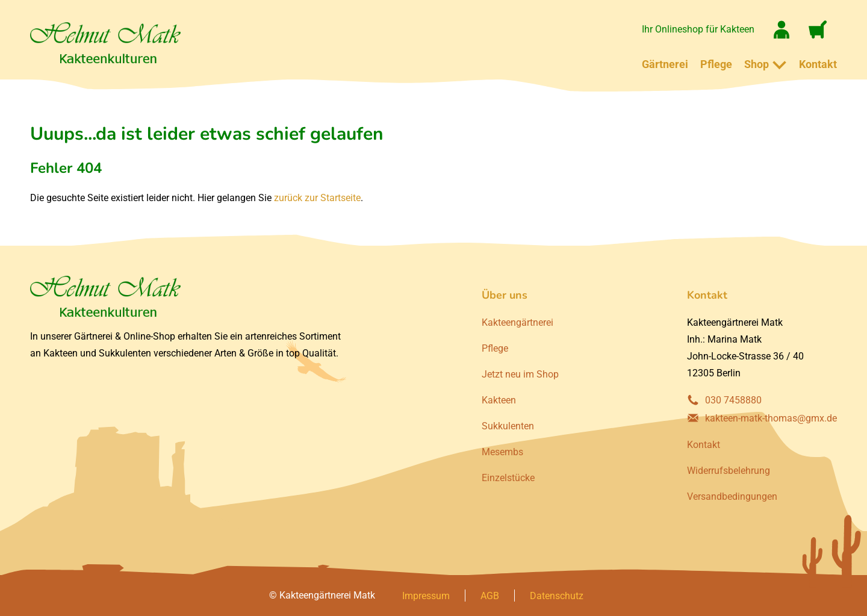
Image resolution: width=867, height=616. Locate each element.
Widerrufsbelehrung (729, 471)
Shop (757, 64)
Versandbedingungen (732, 496)
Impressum (426, 596)
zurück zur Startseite (317, 198)
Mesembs (502, 452)
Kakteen (499, 400)
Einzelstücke (508, 478)
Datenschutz (557, 596)
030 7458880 (733, 400)
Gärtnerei (665, 64)
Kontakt (818, 64)
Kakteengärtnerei (517, 322)
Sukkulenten (508, 426)
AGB (490, 596)
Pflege (716, 64)
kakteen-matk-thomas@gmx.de (771, 418)
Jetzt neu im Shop (520, 374)
